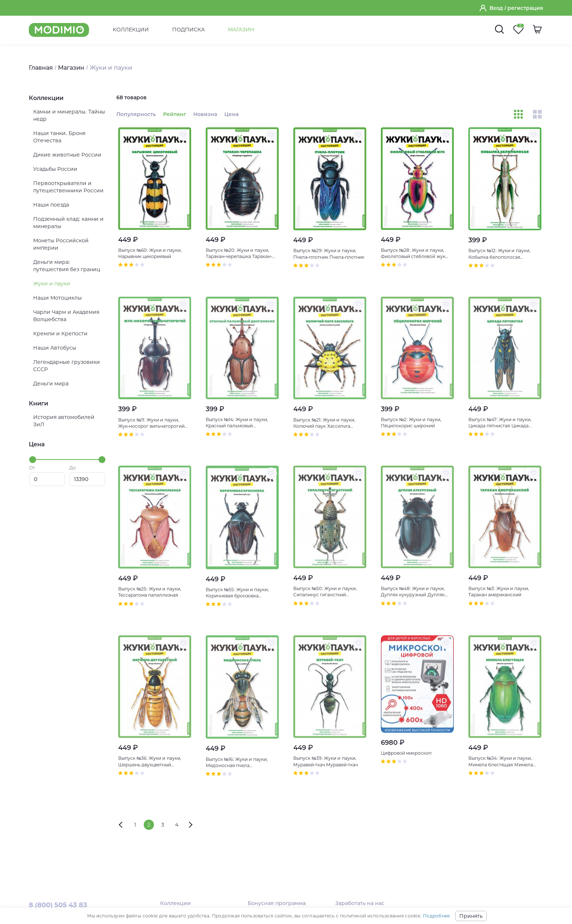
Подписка (188, 30)
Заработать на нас (360, 903)
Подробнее (436, 916)
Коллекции (131, 30)
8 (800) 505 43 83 (58, 905)
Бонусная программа (277, 903)
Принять (471, 916)
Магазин (241, 30)
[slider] (33, 460)
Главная (41, 68)
